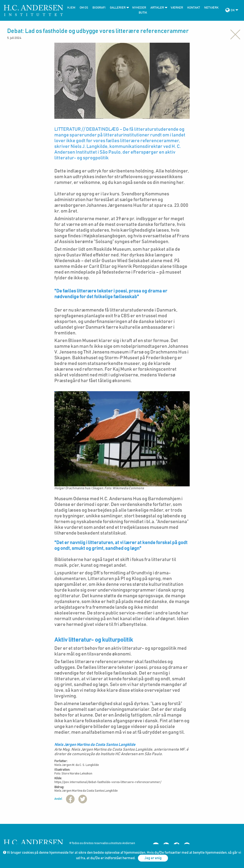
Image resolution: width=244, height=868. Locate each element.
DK (233, 10)
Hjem (71, 8)
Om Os (84, 8)
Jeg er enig (153, 858)
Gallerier (118, 8)
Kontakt (194, 8)
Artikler (157, 8)
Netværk (211, 8)
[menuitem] (70, 8)
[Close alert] (235, 34)
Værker (177, 8)
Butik (143, 13)
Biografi (99, 8)
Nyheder (139, 8)
